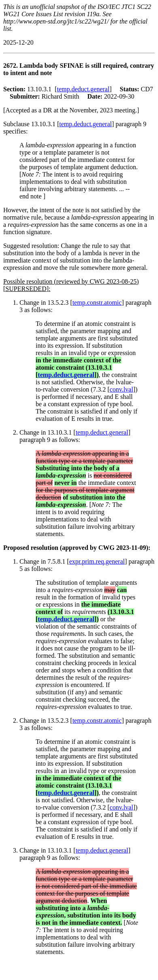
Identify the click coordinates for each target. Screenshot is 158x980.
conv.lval (122, 389)
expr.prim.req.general (97, 561)
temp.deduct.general (83, 89)
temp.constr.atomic (97, 303)
